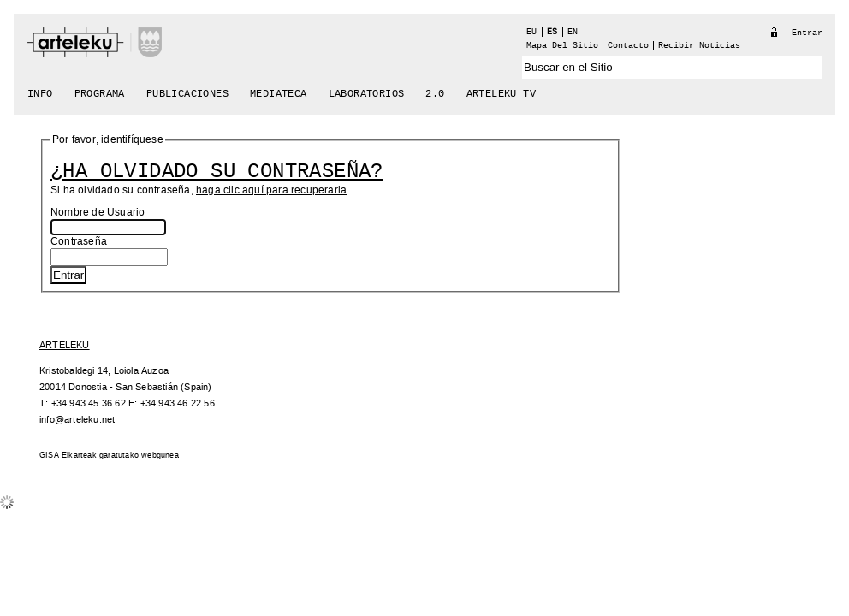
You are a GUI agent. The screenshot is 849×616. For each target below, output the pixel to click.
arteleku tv (501, 94)
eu (531, 32)
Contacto (628, 46)
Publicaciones (187, 94)
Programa (100, 94)
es (552, 32)
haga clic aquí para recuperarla (271, 190)
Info (40, 94)
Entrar (807, 33)
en (573, 32)
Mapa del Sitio (562, 46)
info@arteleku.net (77, 420)
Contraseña (79, 242)
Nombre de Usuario (98, 213)
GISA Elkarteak (68, 456)
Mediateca (279, 94)
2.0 (435, 94)
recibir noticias (699, 46)
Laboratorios (367, 94)
